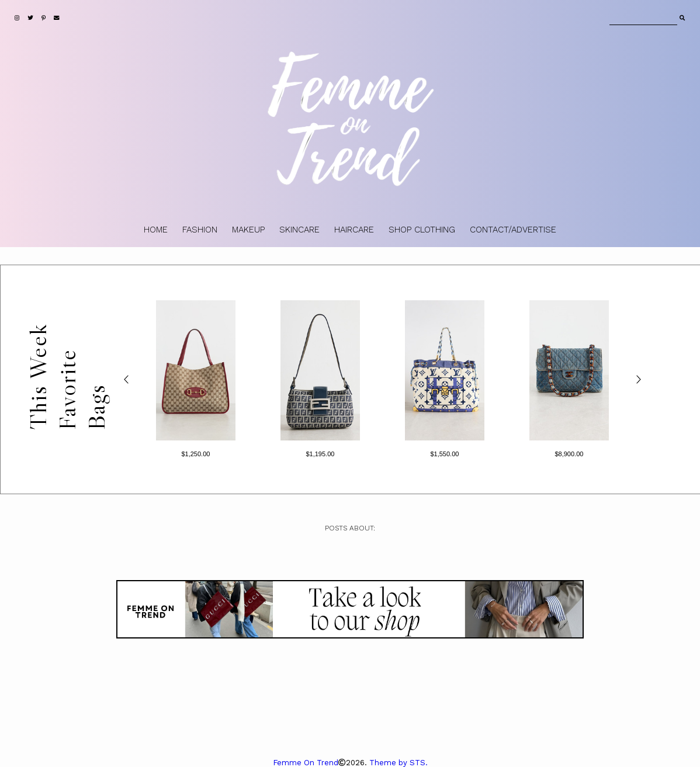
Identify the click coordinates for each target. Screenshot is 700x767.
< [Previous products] (127, 379)
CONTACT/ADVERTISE (513, 230)
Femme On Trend (306, 763)
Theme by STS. (398, 763)
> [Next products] (638, 379)
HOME (156, 230)
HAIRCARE (354, 230)
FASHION (200, 230)
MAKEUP (248, 230)
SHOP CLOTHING (422, 230)
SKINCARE (299, 230)
